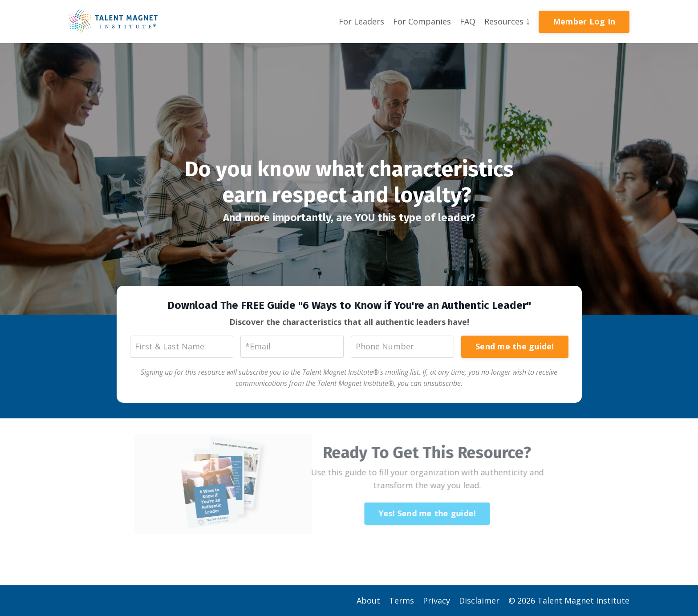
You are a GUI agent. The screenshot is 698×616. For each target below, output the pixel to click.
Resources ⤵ (507, 21)
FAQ (468, 21)
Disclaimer (479, 600)
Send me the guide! (515, 346)
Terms (402, 600)
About (368, 600)
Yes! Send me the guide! (418, 513)
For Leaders (361, 21)
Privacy (436, 600)
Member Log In (584, 21)
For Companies (422, 21)
